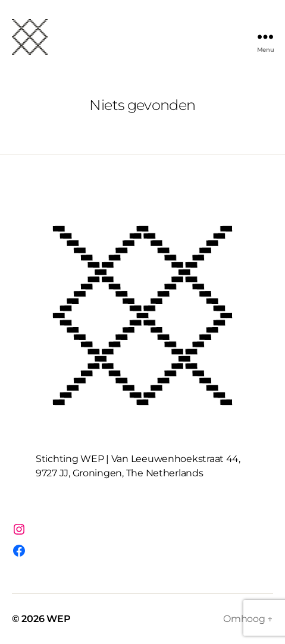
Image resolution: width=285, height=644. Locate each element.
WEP (58, 619)
